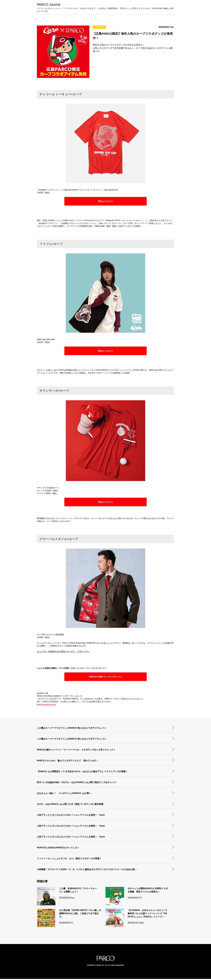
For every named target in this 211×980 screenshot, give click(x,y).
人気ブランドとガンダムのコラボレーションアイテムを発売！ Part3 (71, 838)
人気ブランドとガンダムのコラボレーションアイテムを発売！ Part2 (71, 827)
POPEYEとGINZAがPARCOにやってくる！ (58, 849)
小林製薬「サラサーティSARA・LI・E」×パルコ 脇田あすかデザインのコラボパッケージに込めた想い (87, 870)
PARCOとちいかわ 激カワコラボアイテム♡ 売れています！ (68, 762)
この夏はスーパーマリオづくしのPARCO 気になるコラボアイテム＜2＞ (72, 740)
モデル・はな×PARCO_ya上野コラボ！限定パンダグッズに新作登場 (70, 805)
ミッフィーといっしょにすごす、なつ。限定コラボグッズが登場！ (69, 860)
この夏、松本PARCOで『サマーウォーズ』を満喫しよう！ (78, 891)
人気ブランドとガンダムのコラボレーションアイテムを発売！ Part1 (71, 816)
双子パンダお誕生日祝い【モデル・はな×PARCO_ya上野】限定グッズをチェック (77, 783)
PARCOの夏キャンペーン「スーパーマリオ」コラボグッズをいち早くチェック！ (76, 751)
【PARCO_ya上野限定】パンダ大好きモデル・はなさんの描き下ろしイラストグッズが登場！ (82, 773)
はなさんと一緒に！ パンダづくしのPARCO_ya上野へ (64, 794)
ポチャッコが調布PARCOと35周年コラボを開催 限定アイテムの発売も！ (148, 891)
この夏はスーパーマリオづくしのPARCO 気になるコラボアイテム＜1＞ (72, 729)
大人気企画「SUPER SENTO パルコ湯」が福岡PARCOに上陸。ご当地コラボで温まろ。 (80, 915)
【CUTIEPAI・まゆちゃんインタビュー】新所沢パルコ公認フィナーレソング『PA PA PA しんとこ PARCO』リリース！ (148, 915)
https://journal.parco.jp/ (46, 705)
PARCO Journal (51, 5)
